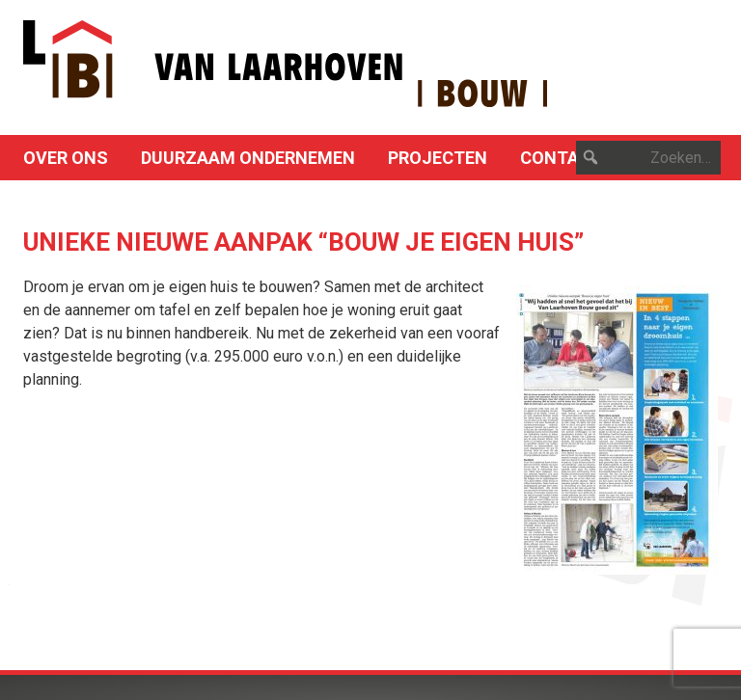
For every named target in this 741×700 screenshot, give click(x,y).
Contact (561, 158)
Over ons (66, 158)
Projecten (438, 158)
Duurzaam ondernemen (248, 158)
